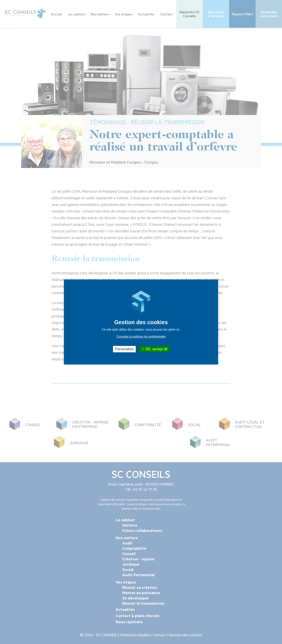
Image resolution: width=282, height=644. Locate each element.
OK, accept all (154, 349)
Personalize (124, 349)
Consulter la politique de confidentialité (141, 336)
